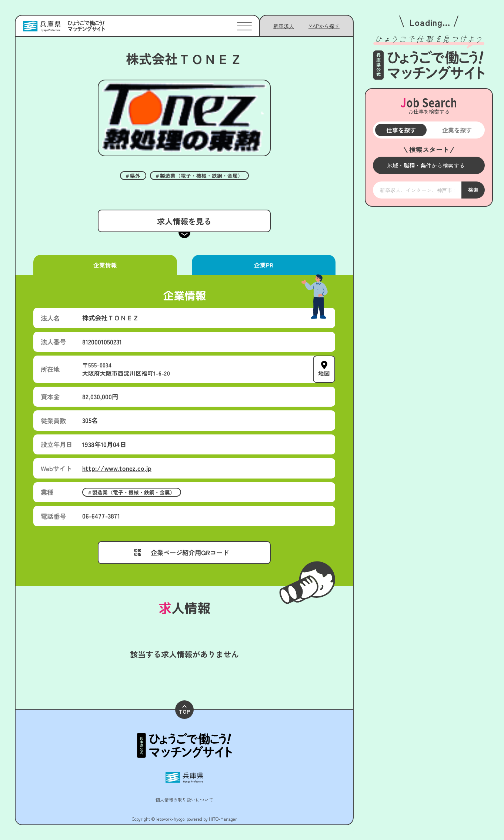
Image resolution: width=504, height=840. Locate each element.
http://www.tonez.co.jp (117, 468)
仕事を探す (401, 130)
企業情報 (105, 265)
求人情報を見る (184, 221)
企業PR (263, 265)
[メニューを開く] (429, 165)
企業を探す (457, 130)
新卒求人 (284, 26)
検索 (473, 190)
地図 (324, 373)
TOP (184, 710)
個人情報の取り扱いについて (184, 799)
